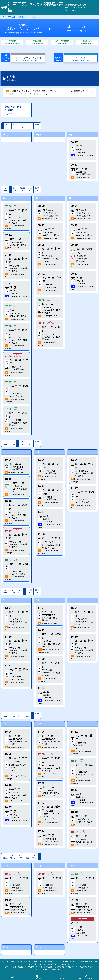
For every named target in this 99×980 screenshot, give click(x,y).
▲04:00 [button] (5, 189)
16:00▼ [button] (30, 126)
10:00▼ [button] (15, 126)
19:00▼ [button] (37, 126)
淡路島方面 (22, 17)
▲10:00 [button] (20, 591)
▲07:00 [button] (12, 443)
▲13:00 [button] (27, 715)
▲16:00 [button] (34, 857)
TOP (3, 17)
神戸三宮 (11, 17)
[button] (3, 126)
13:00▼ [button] (22, 126)
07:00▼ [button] (8, 126)
